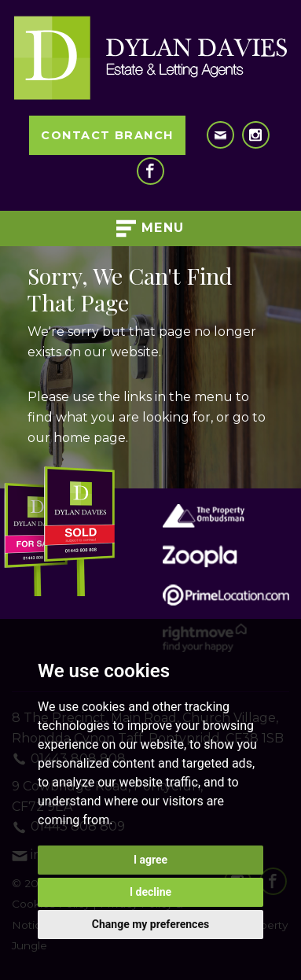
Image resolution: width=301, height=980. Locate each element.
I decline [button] (150, 892)
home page (90, 438)
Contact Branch (107, 135)
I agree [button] (150, 860)
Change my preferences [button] (150, 924)
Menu (150, 228)
